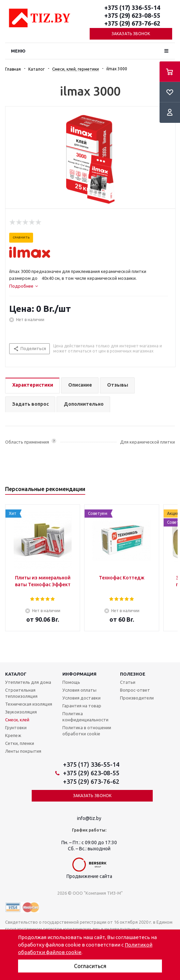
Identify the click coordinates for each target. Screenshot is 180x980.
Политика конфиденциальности (85, 717)
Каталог (16, 674)
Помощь (71, 682)
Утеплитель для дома (28, 682)
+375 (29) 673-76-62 (132, 23)
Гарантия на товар (82, 706)
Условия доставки (81, 698)
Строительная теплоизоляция (21, 693)
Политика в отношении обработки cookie (87, 731)
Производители (137, 698)
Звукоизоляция (21, 712)
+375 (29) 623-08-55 (132, 15)
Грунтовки (16, 727)
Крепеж (13, 735)
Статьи (128, 682)
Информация (79, 674)
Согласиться (90, 966)
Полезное (133, 674)
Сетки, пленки (20, 743)
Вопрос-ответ (135, 690)
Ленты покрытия (23, 751)
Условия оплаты (79, 690)
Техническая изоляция (29, 704)
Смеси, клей (17, 720)
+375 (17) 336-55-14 (132, 8)
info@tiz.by (89, 818)
